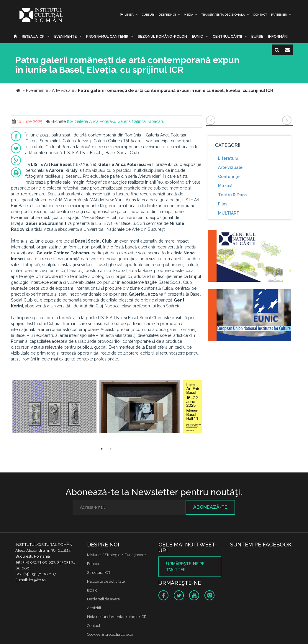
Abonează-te (210, 507)
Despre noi (167, 15)
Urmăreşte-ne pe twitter (185, 567)
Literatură (228, 158)
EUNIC (198, 37)
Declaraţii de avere (103, 599)
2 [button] (111, 449)
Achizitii (94, 608)
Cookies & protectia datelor (110, 634)
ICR (70, 121)
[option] (54, 407)
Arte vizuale (230, 167)
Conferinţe (229, 177)
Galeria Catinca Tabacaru (141, 121)
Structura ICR (99, 573)
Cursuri (148, 15)
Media (189, 15)
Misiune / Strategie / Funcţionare (116, 555)
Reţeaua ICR (33, 37)
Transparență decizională (223, 15)
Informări (278, 37)
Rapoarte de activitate (106, 581)
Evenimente (65, 37)
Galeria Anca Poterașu (95, 121)
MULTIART (229, 213)
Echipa (93, 564)
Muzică (225, 186)
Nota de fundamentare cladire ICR (117, 617)
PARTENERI (279, 15)
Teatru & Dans (232, 195)
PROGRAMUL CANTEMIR (107, 37)
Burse (257, 37)
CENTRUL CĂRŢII (227, 37)
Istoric (92, 590)
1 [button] (102, 449)
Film (222, 204)
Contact (260, 15)
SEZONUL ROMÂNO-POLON (162, 37)
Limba (127, 15)
